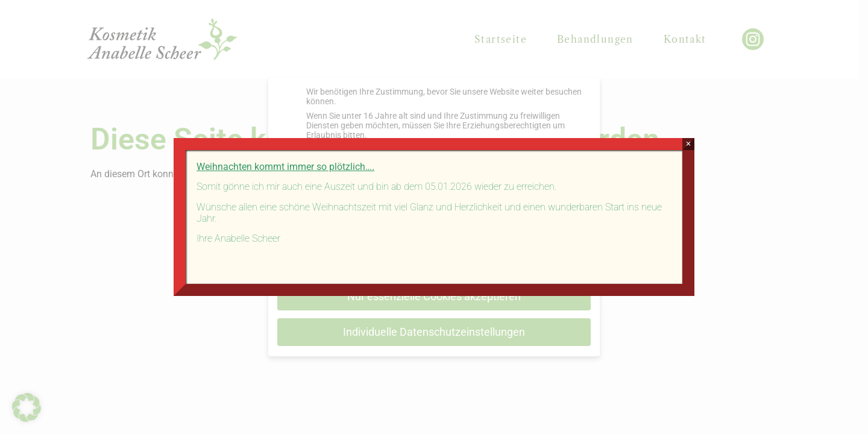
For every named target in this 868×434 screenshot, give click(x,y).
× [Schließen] (688, 144)
